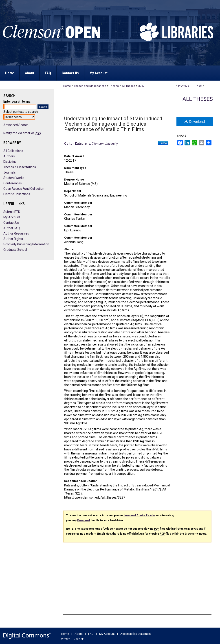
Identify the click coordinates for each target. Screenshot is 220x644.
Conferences (13, 183)
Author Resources (16, 233)
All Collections (13, 151)
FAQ (91, 634)
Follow (163, 143)
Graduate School (15, 250)
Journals (10, 172)
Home (67, 86)
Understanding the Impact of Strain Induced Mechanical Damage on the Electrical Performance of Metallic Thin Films (113, 124)
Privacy (65, 639)
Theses (114, 86)
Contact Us (11, 223)
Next (199, 86)
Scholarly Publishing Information (26, 244)
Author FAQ (12, 228)
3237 (141, 86)
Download (195, 122)
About (79, 634)
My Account (12, 217)
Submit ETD (12, 212)
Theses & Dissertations (20, 167)
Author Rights (13, 239)
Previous (184, 86)
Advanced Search (16, 125)
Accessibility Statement (136, 634)
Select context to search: (21, 112)
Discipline (10, 162)
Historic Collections (17, 194)
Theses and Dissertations (90, 86)
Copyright (79, 639)
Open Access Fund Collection (24, 189)
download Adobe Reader (139, 515)
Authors (9, 156)
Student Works (14, 178)
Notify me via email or (22, 133)
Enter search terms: (17, 102)
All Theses (129, 86)
